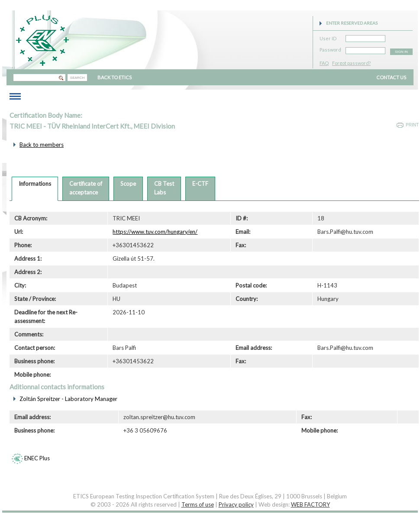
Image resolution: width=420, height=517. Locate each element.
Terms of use (198, 504)
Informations (35, 184)
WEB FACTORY (310, 504)
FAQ (324, 63)
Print (412, 125)
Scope (128, 184)
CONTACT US (391, 77)
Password (330, 48)
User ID (328, 37)
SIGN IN (401, 52)
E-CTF (200, 184)
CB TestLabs (164, 188)
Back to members (42, 145)
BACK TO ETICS (115, 77)
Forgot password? (351, 63)
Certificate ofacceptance (86, 188)
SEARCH (77, 78)
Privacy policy (236, 504)
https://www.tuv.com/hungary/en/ (155, 232)
